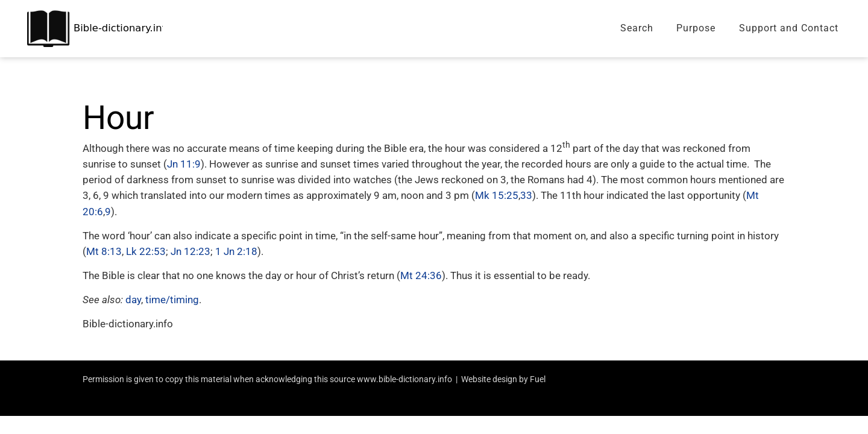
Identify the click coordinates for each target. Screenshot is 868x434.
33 (526, 195)
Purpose (696, 28)
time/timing (172, 300)
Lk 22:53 (146, 251)
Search (637, 28)
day (133, 300)
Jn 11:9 (184, 164)
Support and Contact (789, 28)
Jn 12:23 (190, 251)
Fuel (538, 379)
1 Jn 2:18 (236, 251)
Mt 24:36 (421, 275)
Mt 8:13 (104, 251)
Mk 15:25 (497, 195)
